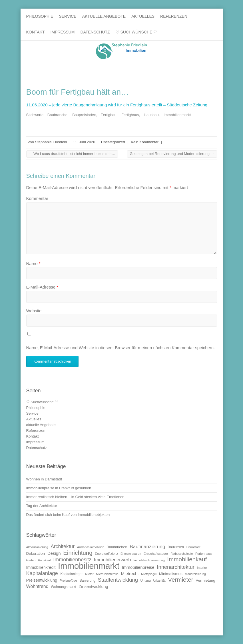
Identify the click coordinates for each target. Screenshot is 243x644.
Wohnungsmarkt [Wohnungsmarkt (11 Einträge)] (64, 587)
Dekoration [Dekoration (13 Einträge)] (36, 553)
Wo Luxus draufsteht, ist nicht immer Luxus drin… (72, 154)
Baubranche (57, 115)
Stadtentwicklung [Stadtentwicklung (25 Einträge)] (118, 580)
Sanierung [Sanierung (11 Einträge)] (88, 581)
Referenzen (174, 16)
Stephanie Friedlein (51, 142)
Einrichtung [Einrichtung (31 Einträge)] (78, 553)
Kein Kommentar (145, 142)
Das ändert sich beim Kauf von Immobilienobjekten (68, 515)
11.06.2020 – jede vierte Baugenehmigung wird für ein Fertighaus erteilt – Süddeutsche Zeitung (117, 105)
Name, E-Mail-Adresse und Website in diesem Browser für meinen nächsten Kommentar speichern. (121, 348)
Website (34, 311)
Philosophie (40, 16)
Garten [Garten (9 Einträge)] (31, 560)
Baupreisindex (84, 115)
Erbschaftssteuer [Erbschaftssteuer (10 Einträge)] (156, 554)
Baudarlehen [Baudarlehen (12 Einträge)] (117, 547)
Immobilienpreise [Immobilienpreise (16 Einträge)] (138, 567)
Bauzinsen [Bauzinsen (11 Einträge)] (176, 547)
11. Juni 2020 (84, 142)
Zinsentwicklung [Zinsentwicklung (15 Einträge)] (93, 587)
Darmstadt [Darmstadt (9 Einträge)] (193, 547)
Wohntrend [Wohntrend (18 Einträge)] (37, 586)
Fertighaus (130, 115)
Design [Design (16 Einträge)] (54, 553)
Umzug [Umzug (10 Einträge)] (146, 581)
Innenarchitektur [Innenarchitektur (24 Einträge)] (176, 567)
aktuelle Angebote (104, 16)
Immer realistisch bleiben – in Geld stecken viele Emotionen (75, 497)
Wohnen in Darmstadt (44, 479)
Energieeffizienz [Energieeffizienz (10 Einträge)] (106, 554)
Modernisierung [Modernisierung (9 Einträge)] (195, 574)
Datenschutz (95, 32)
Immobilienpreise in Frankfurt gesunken (59, 488)
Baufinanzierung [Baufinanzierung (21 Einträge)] (147, 546)
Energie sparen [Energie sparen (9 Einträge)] (131, 554)
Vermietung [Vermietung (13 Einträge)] (205, 580)
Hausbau (151, 115)
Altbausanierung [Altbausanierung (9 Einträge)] (37, 547)
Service (68, 16)
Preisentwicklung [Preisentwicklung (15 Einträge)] (42, 580)
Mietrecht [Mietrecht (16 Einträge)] (130, 574)
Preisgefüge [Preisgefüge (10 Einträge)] (68, 581)
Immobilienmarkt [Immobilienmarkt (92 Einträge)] (89, 566)
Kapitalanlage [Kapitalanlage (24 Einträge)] (42, 573)
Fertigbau (109, 115)
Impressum (63, 32)
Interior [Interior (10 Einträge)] (202, 568)
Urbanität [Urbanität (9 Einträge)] (159, 581)
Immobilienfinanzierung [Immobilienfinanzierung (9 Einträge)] (149, 560)
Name (33, 264)
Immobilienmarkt (177, 115)
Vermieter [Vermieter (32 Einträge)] (180, 580)
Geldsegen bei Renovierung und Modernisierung (172, 154)
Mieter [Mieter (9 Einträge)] (89, 574)
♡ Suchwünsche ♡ (136, 32)
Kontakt (36, 32)
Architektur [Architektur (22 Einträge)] (63, 546)
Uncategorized (113, 142)
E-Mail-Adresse (42, 287)
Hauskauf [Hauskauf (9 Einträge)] (44, 560)
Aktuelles (143, 16)
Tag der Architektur (42, 506)
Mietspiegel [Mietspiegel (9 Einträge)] (149, 574)
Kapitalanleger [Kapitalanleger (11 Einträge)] (71, 574)
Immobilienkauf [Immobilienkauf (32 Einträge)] (187, 559)
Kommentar (37, 198)
